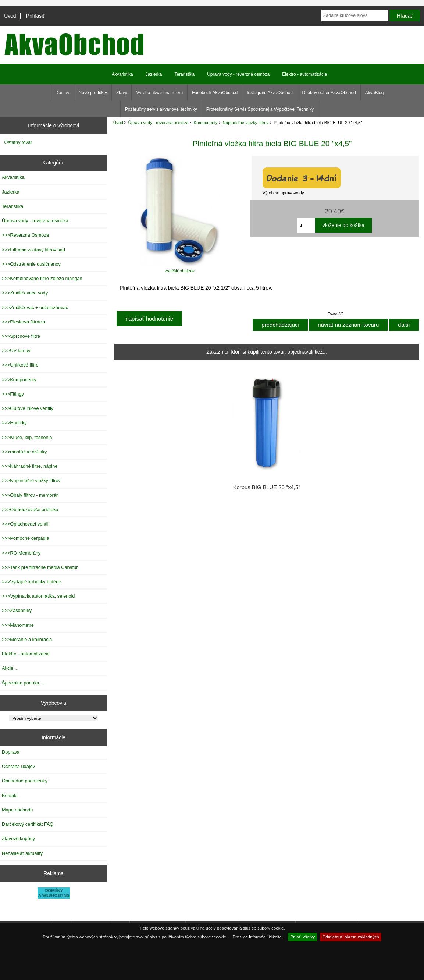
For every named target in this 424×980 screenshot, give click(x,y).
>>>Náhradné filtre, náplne (30, 466)
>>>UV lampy (16, 351)
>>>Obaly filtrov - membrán (30, 495)
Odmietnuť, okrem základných (351, 937)
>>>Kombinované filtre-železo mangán (42, 278)
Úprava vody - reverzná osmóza (158, 122)
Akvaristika (122, 74)
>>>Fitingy (13, 394)
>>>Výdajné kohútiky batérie (31, 582)
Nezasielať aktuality (22, 853)
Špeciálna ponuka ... (23, 683)
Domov (63, 93)
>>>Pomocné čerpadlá (26, 538)
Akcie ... (10, 668)
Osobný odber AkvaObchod (329, 93)
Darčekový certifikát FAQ (28, 824)
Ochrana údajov (18, 766)
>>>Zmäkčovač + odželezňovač (35, 307)
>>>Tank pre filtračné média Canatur (40, 567)
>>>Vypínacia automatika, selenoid (38, 596)
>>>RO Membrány (21, 553)
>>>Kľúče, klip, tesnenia (27, 437)
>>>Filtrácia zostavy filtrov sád (33, 250)
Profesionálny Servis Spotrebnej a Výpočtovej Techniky (260, 109)
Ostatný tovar (18, 142)
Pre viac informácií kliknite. (258, 937)
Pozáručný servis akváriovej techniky (161, 109)
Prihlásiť (35, 16)
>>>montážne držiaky (24, 452)
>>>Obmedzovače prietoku (30, 510)
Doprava (11, 752)
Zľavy (122, 93)
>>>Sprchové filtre (21, 336)
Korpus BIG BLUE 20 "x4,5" (267, 487)
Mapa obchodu (17, 810)
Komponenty (206, 122)
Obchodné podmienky (25, 781)
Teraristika (184, 74)
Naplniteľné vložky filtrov (245, 122)
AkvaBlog (375, 93)
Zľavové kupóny (18, 839)
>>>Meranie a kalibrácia (27, 639)
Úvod (10, 16)
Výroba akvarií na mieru (159, 93)
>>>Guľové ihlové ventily (28, 408)
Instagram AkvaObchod (270, 93)
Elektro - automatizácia (304, 74)
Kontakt (10, 795)
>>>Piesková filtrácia (24, 322)
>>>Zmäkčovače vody (25, 293)
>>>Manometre (18, 625)
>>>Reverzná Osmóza (25, 235)
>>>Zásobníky (17, 610)
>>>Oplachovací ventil (25, 524)
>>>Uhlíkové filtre (20, 365)
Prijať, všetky (302, 937)
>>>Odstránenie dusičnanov (31, 264)
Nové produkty (93, 93)
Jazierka (154, 74)
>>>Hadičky (14, 423)
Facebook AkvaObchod (215, 93)
